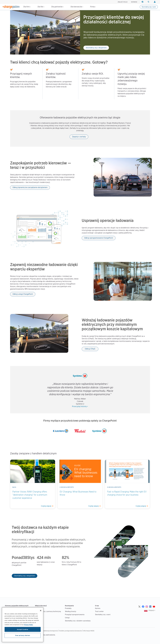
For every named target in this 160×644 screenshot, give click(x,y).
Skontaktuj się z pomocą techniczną (48, 611)
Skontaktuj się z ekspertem (96, 48)
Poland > (152, 610)
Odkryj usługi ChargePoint (23, 294)
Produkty (68, 608)
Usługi (67, 618)
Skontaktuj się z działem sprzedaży (78, 621)
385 (26, 558)
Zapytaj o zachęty (79, 137)
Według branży (71, 611)
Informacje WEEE (89, 631)
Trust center (99, 611)
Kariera (98, 608)
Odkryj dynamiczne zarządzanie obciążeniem (30, 187)
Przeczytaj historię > (80, 406)
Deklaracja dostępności (51, 631)
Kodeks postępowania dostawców (71, 631)
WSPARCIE (134, 2)
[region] (23, 625)
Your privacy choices (23, 635)
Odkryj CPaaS (90, 349)
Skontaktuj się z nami (149, 7)
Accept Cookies (23, 629)
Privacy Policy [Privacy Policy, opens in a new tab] (29, 625)
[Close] (41, 611)
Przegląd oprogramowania (75, 614)
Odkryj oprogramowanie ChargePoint (99, 238)
